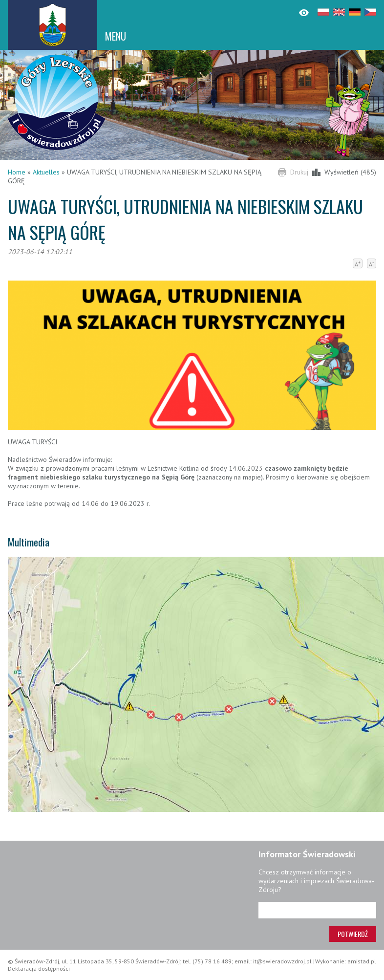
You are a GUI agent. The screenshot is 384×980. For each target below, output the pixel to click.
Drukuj (299, 172)
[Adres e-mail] (317, 910)
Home (17, 172)
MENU (116, 36)
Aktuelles (46, 172)
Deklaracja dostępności (39, 969)
